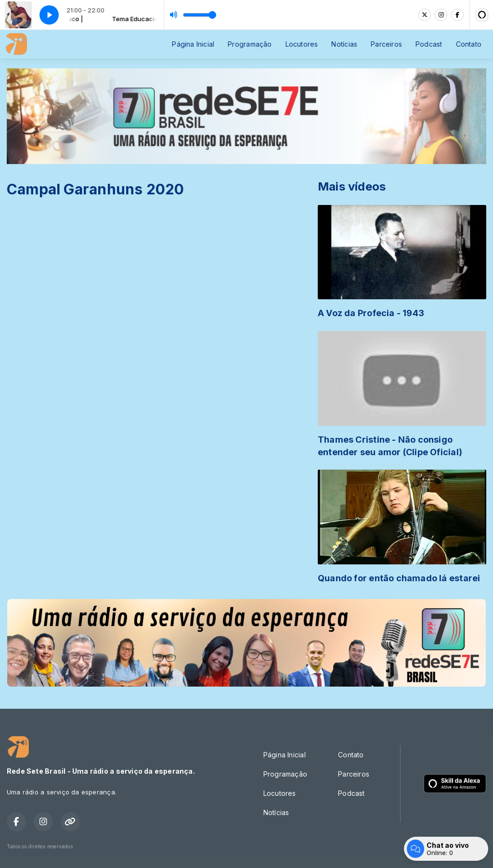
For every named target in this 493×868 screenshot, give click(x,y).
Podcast (429, 44)
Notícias (344, 44)
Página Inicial (193, 44)
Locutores (302, 44)
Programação (250, 44)
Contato (469, 44)
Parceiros (386, 44)
